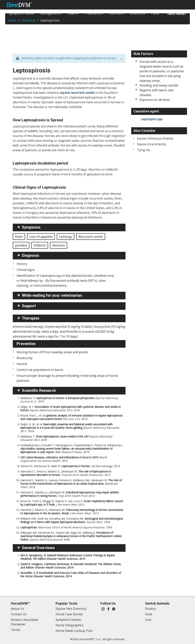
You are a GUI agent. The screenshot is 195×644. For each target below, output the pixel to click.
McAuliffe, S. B (71, 574)
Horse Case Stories (69, 614)
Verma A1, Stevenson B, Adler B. (70, 466)
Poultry (150, 609)
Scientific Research (39, 390)
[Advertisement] (97, 37)
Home (12, 20)
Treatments (94, 13)
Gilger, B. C (71, 408)
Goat (149, 614)
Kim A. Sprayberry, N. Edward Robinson (68, 557)
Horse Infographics (70, 625)
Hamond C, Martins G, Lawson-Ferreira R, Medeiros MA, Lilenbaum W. (71, 484)
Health (73, 13)
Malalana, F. (66, 438)
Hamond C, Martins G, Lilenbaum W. (70, 494)
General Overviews (38, 548)
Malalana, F (69, 400)
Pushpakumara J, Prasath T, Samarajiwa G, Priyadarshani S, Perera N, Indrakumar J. (72, 449)
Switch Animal (177, 14)
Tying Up (143, 150)
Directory (137, 13)
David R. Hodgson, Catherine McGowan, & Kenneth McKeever (71, 566)
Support (29, 306)
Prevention (26, 344)
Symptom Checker (22, 13)
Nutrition (117, 13)
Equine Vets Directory (71, 609)
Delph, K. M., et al (70, 428)
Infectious (28, 20)
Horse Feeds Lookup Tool (74, 631)
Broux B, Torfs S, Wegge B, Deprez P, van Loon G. (72, 503)
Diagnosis (31, 255)
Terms (16, 630)
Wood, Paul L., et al (72, 417)
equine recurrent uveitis (77, 93)
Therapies (31, 318)
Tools (155, 13)
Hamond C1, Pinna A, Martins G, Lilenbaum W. (66, 473)
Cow (148, 620)
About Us (18, 609)
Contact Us (19, 614)
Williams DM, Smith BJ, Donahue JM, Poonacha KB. (72, 520)
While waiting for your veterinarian (52, 295)
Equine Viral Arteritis (152, 144)
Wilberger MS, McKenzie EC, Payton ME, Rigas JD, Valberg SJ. (71, 536)
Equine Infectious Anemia (155, 138)
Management (51, 13)
